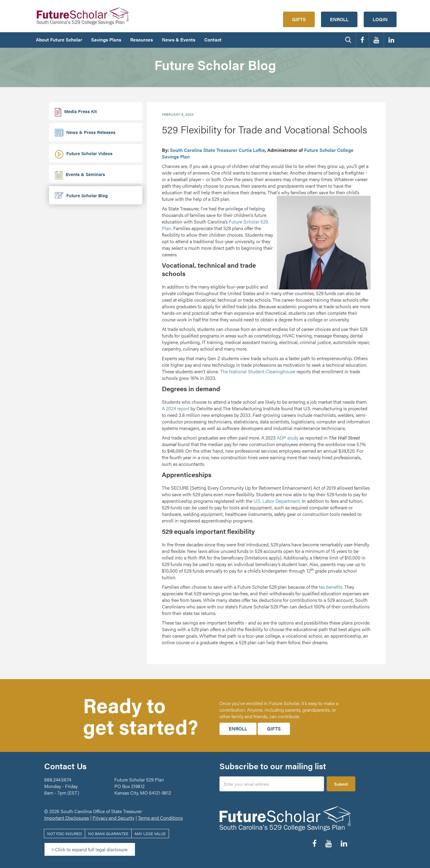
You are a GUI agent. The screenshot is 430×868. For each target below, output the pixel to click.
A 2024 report (176, 408)
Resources (142, 40)
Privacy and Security (113, 818)
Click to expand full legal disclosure (90, 849)
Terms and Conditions (160, 818)
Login (380, 19)
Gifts (299, 19)
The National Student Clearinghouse (258, 371)
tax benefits (331, 587)
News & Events (179, 40)
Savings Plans (106, 40)
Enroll (339, 19)
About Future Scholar (59, 40)
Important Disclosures (67, 818)
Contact (213, 40)
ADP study (288, 438)
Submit (341, 784)
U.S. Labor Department (277, 501)
